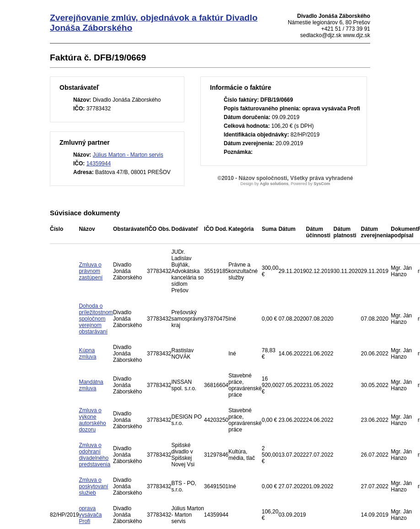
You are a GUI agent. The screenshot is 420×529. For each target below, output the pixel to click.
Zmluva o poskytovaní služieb (93, 486)
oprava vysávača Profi (90, 515)
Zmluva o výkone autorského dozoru (92, 420)
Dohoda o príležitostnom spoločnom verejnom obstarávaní (96, 319)
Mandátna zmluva (91, 385)
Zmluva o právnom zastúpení (91, 271)
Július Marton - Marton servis (128, 155)
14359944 (99, 164)
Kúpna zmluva (87, 354)
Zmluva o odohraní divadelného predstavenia (94, 455)
